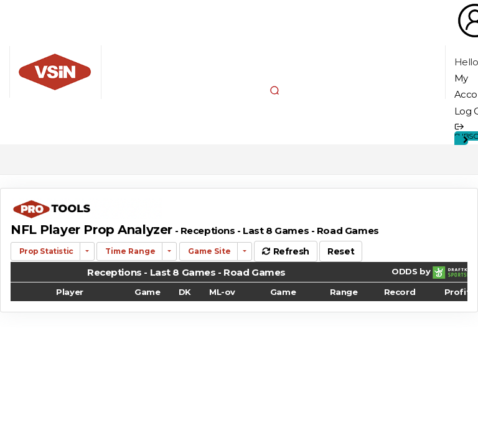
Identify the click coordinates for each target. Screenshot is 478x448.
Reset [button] (341, 251)
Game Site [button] (209, 251)
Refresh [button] (285, 251)
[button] (274, 90)
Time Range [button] (129, 251)
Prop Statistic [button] (45, 251)
